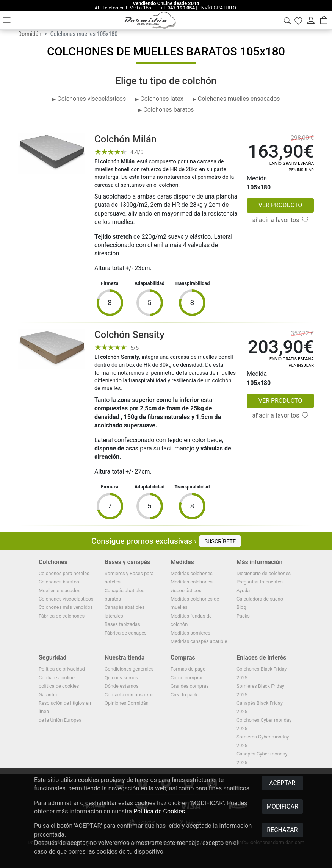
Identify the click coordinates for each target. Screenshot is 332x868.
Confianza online (57, 678)
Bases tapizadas (122, 624)
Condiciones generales (129, 669)
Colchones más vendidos (66, 607)
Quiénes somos (121, 678)
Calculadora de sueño (260, 599)
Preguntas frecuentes (260, 582)
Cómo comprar (187, 678)
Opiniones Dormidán (127, 703)
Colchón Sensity (129, 335)
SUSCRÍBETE (220, 542)
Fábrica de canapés (126, 633)
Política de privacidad (62, 669)
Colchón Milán (125, 139)
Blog (241, 607)
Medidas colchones (192, 573)
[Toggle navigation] (7, 20)
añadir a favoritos (280, 220)
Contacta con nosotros (129, 695)
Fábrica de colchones (62, 616)
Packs (243, 616)
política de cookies (59, 686)
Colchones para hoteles (64, 573)
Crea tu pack (184, 695)
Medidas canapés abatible (199, 641)
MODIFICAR (282, 806)
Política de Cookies (159, 811)
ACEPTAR (282, 783)
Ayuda (243, 590)
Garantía (48, 695)
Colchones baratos (59, 582)
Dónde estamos (122, 686)
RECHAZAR (282, 830)
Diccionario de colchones (264, 573)
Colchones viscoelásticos (66, 599)
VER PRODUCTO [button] (280, 205)
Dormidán (30, 34)
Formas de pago (188, 669)
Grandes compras (190, 686)
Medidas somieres (190, 633)
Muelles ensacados (60, 590)
